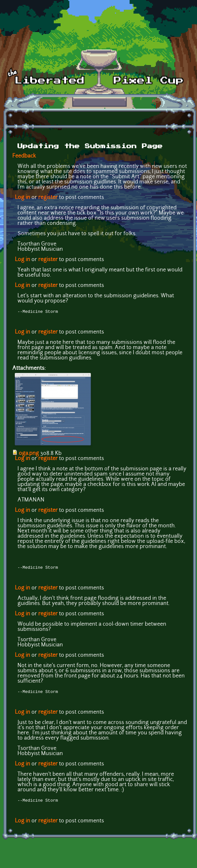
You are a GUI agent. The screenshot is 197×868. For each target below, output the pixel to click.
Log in (23, 198)
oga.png (29, 454)
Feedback (24, 156)
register (48, 198)
